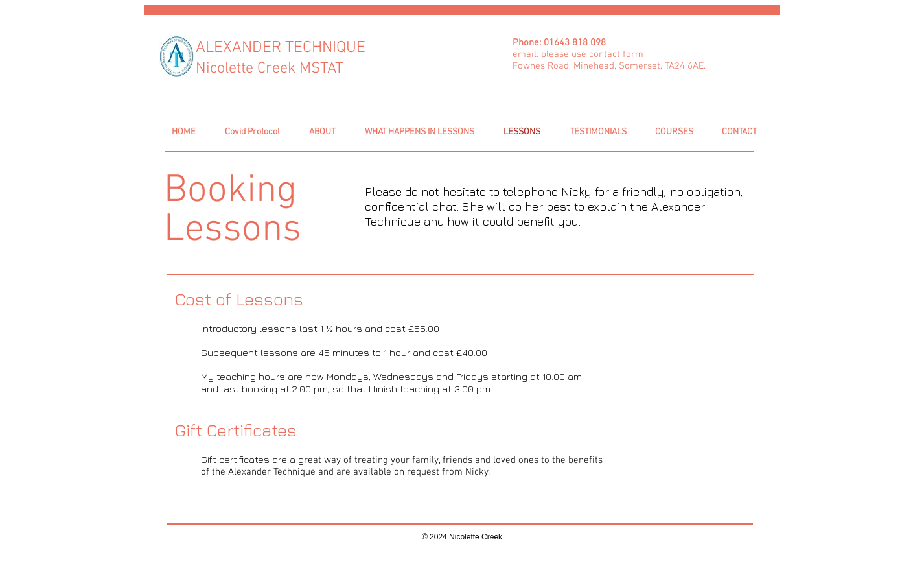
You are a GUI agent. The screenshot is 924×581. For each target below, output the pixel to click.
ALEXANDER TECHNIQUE (281, 48)
